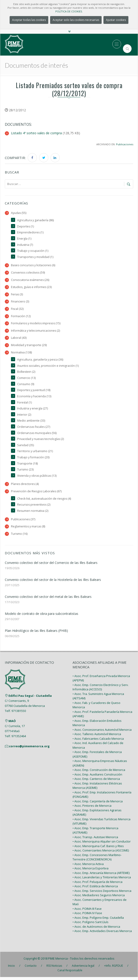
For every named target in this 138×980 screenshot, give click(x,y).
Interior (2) (24, 416)
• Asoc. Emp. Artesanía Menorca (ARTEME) (101, 876)
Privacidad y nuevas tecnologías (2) (41, 441)
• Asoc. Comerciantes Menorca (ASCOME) (101, 853)
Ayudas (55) (19, 213)
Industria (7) (25, 245)
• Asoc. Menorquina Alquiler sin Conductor (102, 844)
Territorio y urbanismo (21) (35, 453)
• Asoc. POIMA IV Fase (87, 916)
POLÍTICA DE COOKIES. (69, 11)
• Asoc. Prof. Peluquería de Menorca (97, 885)
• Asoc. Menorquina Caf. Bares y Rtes (98, 849)
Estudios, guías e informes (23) (32, 288)
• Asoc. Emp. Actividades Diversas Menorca (102, 934)
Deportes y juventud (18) (34, 392)
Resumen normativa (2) (33, 514)
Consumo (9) (26, 385)
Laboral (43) (19, 339)
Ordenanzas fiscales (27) (34, 429)
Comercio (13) (26, 379)
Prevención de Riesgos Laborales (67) (37, 494)
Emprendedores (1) (30, 232)
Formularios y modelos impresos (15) (36, 324)
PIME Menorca (58, 961)
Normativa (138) (21, 354)
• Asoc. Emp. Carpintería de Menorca (98, 804)
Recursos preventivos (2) (34, 507)
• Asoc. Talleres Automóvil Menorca (97, 737)
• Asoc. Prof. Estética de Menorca (95, 889)
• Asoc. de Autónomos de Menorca (96, 930)
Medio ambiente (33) (31, 422)
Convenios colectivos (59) (28, 273)
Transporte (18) (28, 466)
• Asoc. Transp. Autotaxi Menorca (95, 840)
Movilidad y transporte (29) (29, 346)
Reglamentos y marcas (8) (28, 529)
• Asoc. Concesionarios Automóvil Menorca (102, 733)
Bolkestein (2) (26, 373)
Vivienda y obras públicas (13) (37, 478)
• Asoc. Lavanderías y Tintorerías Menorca (102, 880)
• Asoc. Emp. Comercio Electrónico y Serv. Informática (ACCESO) (101, 690)
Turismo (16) (19, 537)
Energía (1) (24, 239)
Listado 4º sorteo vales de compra (37, 133)
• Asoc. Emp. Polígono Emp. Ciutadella (98, 921)
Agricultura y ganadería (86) (35, 220)
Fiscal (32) (17, 309)
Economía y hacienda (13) (34, 398)
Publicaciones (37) (23, 522)
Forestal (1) (25, 404)
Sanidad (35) (26, 447)
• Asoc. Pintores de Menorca (92, 809)
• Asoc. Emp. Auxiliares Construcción (97, 777)
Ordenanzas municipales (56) (37, 435)
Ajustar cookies (116, 20)
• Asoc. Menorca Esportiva (91, 871)
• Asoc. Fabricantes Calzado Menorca (98, 742)
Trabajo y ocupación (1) (33, 251)
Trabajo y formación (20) (33, 460)
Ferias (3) (17, 295)
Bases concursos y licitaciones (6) (34, 266)
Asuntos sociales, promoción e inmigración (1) (48, 367)
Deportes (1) (26, 226)
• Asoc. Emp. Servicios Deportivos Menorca (102, 894)
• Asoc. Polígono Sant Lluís (91, 925)
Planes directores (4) (25, 486)
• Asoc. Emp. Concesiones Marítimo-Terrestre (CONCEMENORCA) (97, 860)
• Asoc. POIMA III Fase (87, 912)
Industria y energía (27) (33, 410)
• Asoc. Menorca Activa (88, 867)
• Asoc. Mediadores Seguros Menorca (99, 898)
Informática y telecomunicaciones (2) (36, 332)
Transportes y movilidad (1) (35, 257)
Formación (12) (21, 317)
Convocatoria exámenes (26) (30, 280)
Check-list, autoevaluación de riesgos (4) (44, 501)
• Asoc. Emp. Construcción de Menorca (99, 773)
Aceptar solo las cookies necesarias (76, 20)
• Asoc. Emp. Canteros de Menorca (96, 782)
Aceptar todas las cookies (29, 20)
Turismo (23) (26, 472)
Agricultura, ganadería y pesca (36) (40, 361)
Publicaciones (125, 144)
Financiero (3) (20, 302)
